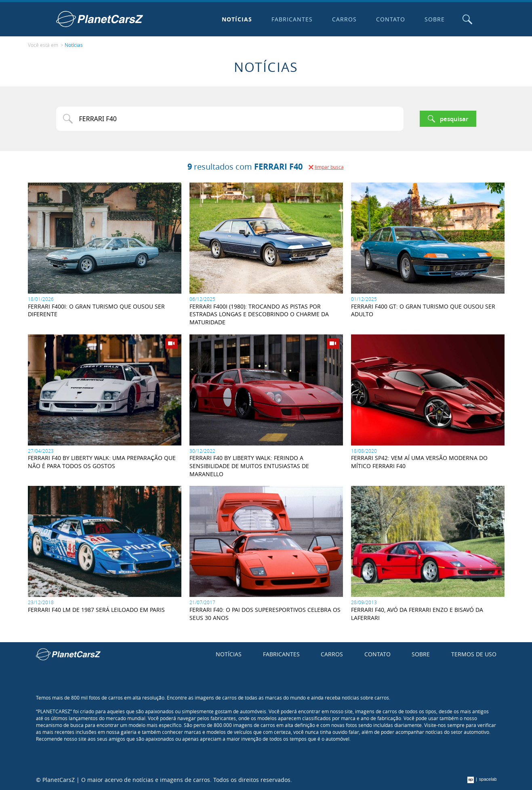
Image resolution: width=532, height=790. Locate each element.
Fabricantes (292, 19)
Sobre (435, 19)
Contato (391, 19)
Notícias (237, 19)
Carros (344, 19)
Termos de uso (474, 654)
